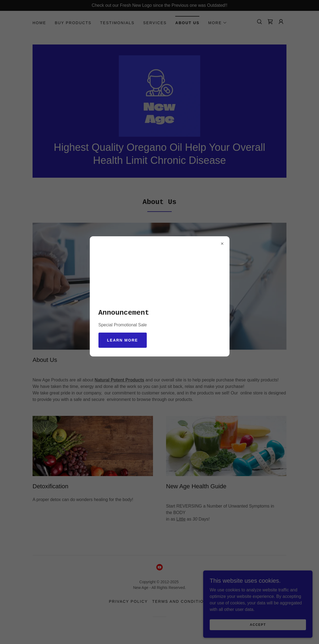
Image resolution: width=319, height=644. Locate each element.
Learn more (123, 340)
